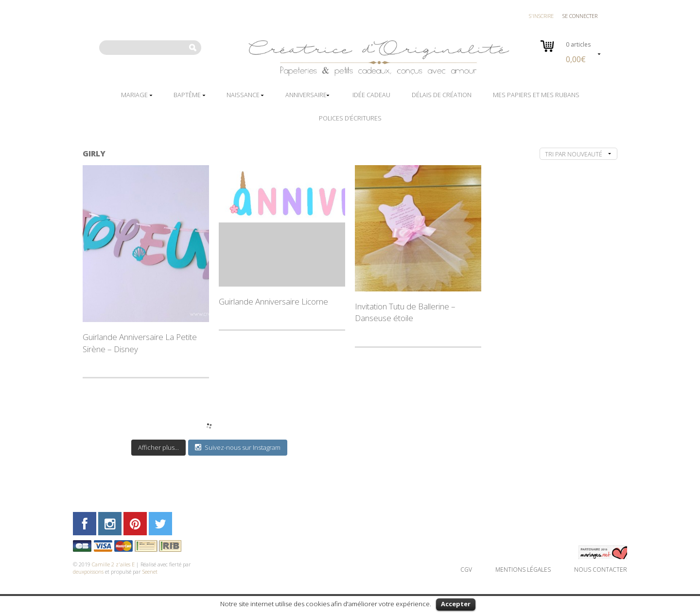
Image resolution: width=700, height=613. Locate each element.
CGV (466, 570)
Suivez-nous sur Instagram (238, 447)
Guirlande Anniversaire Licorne (273, 301)
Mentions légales (523, 570)
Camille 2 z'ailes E (113, 564)
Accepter (456, 604)
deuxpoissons (88, 571)
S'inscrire (541, 16)
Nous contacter (601, 570)
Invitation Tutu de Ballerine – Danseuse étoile (405, 312)
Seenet (150, 571)
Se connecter (580, 16)
